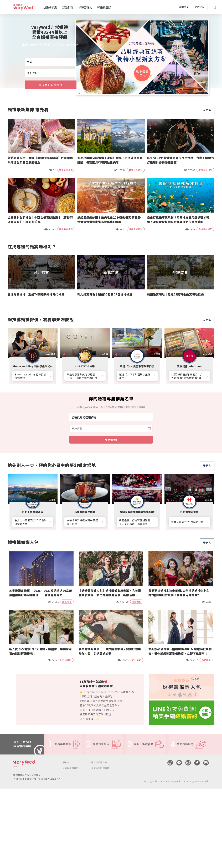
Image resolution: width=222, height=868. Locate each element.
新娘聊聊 (68, 7)
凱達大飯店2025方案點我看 (187, 522)
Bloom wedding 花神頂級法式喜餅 (30, 376)
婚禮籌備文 (85, 7)
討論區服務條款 (71, 768)
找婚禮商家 (50, 7)
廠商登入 (184, 7)
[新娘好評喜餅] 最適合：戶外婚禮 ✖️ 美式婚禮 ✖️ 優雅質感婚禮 (188, 376)
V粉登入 (200, 7)
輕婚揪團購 (104, 7)
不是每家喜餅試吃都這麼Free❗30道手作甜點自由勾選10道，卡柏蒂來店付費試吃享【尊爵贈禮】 (83, 376)
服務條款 (67, 762)
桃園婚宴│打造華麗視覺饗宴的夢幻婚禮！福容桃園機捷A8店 (135, 522)
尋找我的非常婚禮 (50, 85)
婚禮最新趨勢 (66, 170)
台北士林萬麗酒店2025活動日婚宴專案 (31, 522)
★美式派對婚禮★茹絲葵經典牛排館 (82, 522)
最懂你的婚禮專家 (100, 768)
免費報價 (111, 440)
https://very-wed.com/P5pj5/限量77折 (109, 692)
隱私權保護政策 (99, 762)
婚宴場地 (67, 602)
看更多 (207, 110)
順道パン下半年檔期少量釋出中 (135, 376)
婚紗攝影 (137, 602)
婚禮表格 (206, 660)
